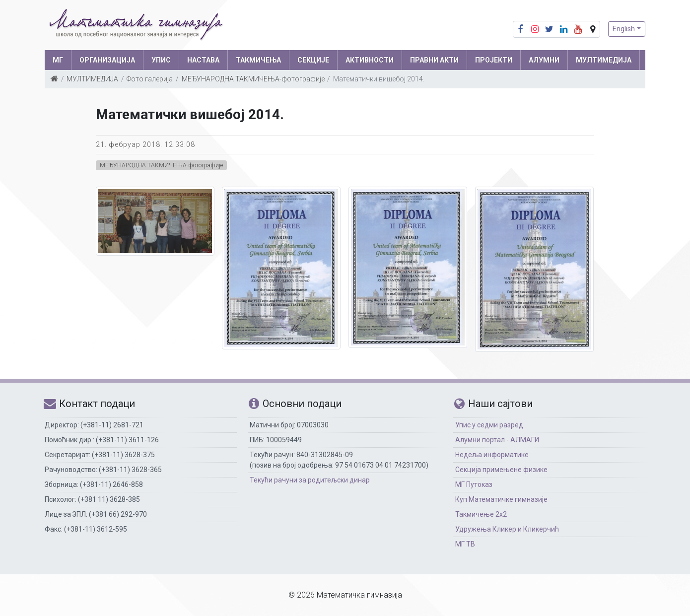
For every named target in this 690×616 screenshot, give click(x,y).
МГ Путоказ (474, 484)
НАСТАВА (203, 60)
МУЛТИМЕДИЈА (604, 60)
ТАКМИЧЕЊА (258, 60)
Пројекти (494, 60)
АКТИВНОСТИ (370, 60)
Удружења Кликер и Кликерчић (507, 529)
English (624, 29)
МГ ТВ (465, 544)
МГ (58, 60)
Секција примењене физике (501, 470)
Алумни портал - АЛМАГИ (497, 440)
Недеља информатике (492, 455)
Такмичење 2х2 (481, 514)
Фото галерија (150, 79)
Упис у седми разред (489, 425)
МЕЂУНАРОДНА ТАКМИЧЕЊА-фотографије (253, 79)
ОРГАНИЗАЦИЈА (107, 60)
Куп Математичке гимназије (501, 499)
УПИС (161, 60)
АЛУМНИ (544, 60)
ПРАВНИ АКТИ (434, 60)
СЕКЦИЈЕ (313, 60)
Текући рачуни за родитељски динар (310, 480)
